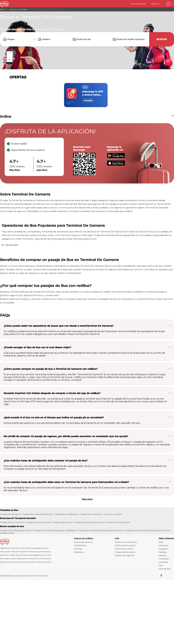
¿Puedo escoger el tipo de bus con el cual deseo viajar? (37, 347)
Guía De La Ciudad (113, 514)
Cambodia (164, 559)
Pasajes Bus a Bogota (10, 514)
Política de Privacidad (125, 545)
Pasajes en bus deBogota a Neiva (16, 530)
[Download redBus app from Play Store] (116, 158)
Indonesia (163, 545)
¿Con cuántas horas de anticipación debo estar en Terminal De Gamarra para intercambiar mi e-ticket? (66, 482)
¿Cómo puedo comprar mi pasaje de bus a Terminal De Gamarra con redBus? (51, 369)
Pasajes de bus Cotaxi (63, 522)
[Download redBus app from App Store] (116, 165)
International (165, 569)
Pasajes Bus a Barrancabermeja (38, 514)
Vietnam (163, 555)
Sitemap (78, 549)
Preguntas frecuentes (125, 552)
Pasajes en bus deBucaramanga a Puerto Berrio (101, 530)
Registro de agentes (124, 555)
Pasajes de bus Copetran (38, 522)
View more (87, 499)
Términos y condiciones (126, 542)
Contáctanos (80, 545)
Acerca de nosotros (83, 542)
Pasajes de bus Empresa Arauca (90, 522)
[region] (87, 95)
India (161, 542)
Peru (161, 565)
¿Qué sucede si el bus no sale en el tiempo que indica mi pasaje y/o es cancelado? (54, 418)
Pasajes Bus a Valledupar (67, 514)
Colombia (163, 562)
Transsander (11, 245)
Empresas (79, 552)
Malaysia (163, 552)
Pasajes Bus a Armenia (91, 514)
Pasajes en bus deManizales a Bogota (144, 530)
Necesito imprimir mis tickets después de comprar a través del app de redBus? (52, 393)
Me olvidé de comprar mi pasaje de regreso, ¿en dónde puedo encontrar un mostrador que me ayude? (66, 436)
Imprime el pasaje (138, 4)
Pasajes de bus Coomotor (12, 522)
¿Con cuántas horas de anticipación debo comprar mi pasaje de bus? (46, 461)
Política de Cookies (124, 549)
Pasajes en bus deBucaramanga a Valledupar (55, 530)
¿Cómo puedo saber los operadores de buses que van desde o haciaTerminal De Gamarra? (59, 326)
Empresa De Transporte (119, 522)
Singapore (164, 549)
